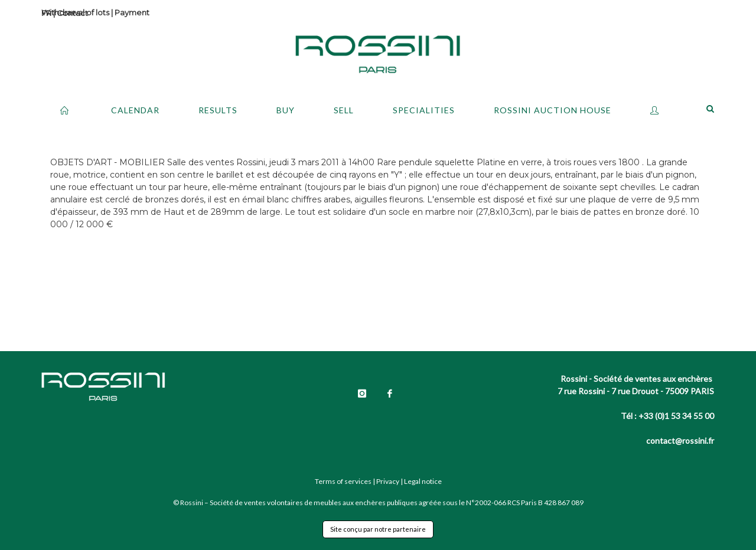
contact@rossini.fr (680, 441)
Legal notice (423, 481)
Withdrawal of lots (75, 12)
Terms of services (343, 481)
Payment (132, 12)
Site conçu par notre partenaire (378, 529)
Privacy (388, 481)
